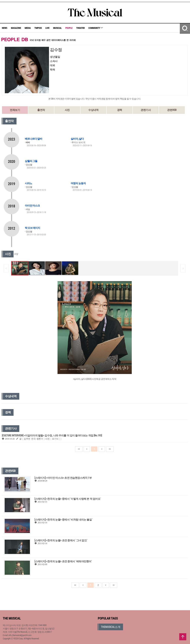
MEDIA (28, 28)
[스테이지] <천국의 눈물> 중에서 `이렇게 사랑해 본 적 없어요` (68, 499)
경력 (120, 110)
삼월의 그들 (31, 161)
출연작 (41, 110)
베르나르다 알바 (33, 139)
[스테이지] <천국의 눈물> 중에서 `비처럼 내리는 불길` (64, 520)
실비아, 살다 (77, 139)
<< (79, 449)
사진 (67, 110)
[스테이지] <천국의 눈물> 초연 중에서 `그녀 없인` (61, 540)
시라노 (28, 183)
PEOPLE (69, 28)
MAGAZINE (16, 28)
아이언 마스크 (32, 206)
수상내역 (93, 110)
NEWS (5, 28)
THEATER (81, 28)
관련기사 (146, 110)
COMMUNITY (96, 28)
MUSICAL (57, 28)
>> (110, 449)
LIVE (47, 28)
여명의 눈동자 (78, 183)
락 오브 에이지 (32, 228)
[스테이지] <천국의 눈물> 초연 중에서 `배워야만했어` (63, 561)
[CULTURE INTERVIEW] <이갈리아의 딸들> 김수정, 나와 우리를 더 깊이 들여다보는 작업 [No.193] (52, 435)
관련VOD (172, 110)
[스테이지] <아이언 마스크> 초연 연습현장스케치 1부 (63, 478)
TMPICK (38, 28)
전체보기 (15, 110)
